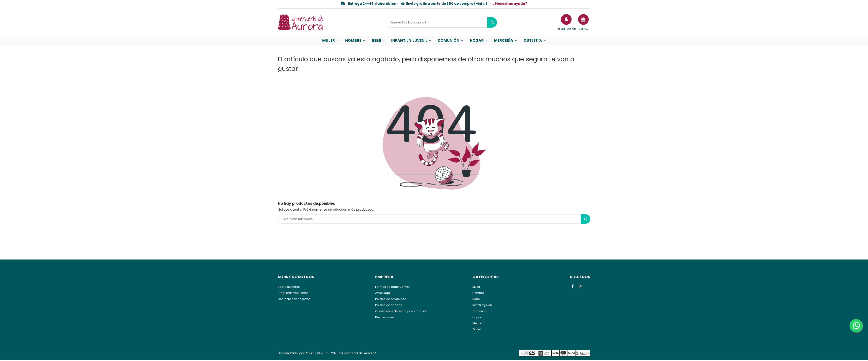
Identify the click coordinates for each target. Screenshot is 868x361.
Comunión (480, 312)
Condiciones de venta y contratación (401, 312)
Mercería (479, 325)
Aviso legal (383, 294)
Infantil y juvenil (483, 306)
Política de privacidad (391, 300)
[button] (330, 40)
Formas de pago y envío (392, 288)
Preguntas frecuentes (293, 294)
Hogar (477, 319)
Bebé (476, 300)
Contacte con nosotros (294, 300)
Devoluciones (385, 319)
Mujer (476, 288)
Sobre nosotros (289, 288)
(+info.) (481, 4)
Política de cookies (389, 306)
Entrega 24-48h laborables (372, 4)
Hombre (478, 294)
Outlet (477, 331)
